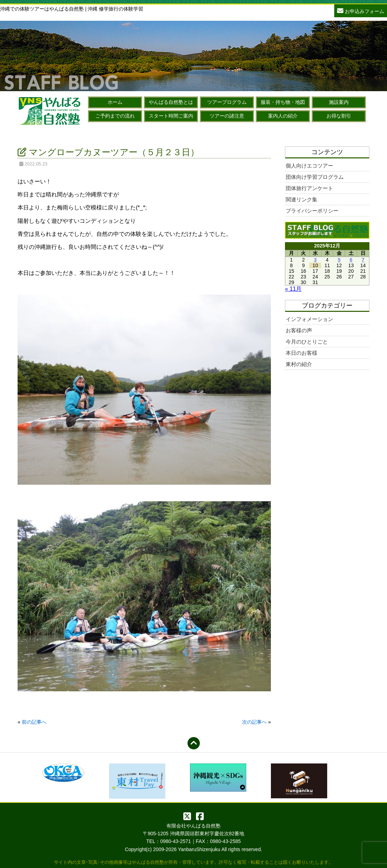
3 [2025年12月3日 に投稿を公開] (315, 260)
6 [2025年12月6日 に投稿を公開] (351, 260)
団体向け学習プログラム (315, 177)
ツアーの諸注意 (227, 116)
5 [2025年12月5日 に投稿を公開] (339, 260)
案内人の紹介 (283, 116)
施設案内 (339, 102)
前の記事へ (34, 722)
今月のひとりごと (307, 342)
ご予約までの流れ (115, 116)
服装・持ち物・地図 (283, 102)
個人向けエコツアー (309, 166)
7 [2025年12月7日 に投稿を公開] (363, 260)
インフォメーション (309, 319)
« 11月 (293, 289)
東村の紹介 (299, 364)
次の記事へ (254, 722)
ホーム (115, 102)
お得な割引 (339, 116)
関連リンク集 (302, 199)
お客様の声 (299, 330)
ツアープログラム (227, 102)
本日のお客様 (302, 353)
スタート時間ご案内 (171, 116)
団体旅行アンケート (309, 188)
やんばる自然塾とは (171, 102)
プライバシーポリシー (312, 211)
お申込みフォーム (361, 10)
